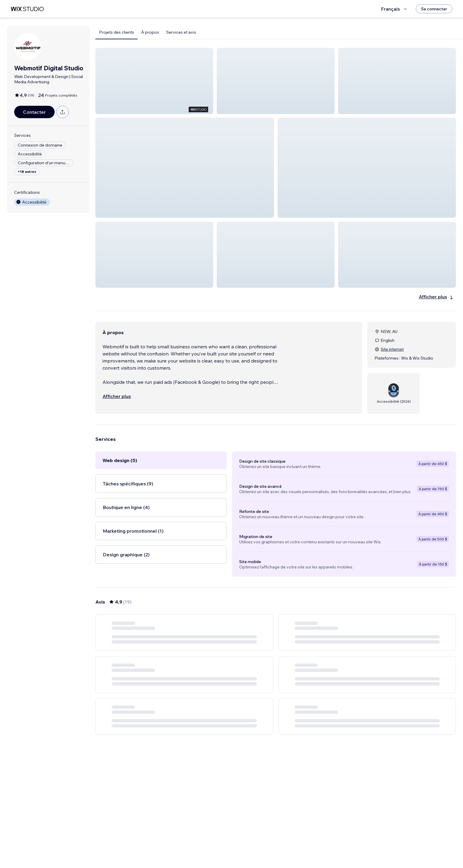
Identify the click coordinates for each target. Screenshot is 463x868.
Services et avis (181, 32)
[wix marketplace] (27, 9)
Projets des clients (116, 32)
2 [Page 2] (270, 846)
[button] (154, 81)
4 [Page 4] (292, 846)
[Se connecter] (434, 9)
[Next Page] (302, 846)
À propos (150, 32)
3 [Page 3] (281, 846)
